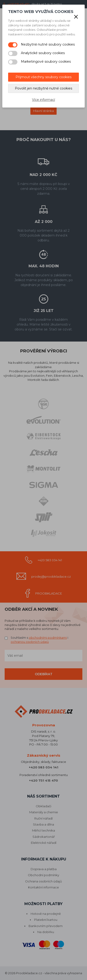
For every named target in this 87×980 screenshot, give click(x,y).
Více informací (43, 100)
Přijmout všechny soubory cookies (43, 77)
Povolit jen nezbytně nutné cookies (43, 88)
